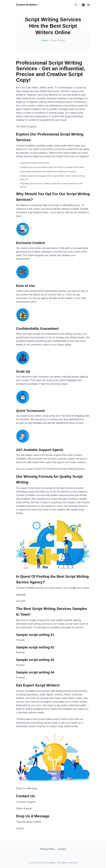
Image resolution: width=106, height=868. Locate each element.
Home (45, 40)
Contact (62, 849)
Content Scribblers (27, 5)
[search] (77, 5)
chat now (21, 594)
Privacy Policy (48, 849)
